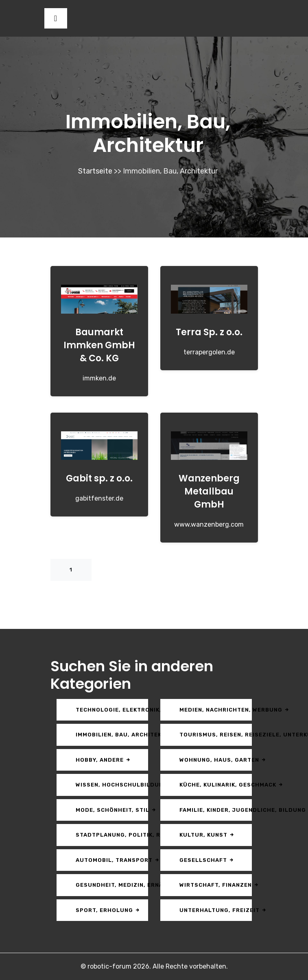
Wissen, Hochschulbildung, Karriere (112, 785)
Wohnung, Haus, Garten (216, 760)
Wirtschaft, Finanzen (216, 885)
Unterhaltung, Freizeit (216, 910)
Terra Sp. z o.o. (209, 332)
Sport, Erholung (108, 910)
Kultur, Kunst (207, 835)
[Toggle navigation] (56, 18)
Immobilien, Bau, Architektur (112, 735)
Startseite (95, 171)
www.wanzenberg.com (209, 524)
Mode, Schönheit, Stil (112, 810)
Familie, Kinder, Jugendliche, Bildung (216, 810)
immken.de (99, 378)
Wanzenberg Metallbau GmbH (209, 491)
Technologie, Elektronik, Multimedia (112, 710)
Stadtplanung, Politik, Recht (112, 835)
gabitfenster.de (99, 498)
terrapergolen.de (209, 352)
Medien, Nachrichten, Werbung (216, 710)
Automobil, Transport (112, 860)
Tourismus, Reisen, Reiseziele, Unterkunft (216, 735)
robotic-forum (109, 966)
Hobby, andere (103, 760)
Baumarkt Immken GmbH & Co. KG (99, 345)
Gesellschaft (207, 860)
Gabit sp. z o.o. (99, 478)
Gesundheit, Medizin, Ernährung (112, 885)
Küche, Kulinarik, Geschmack (216, 785)
